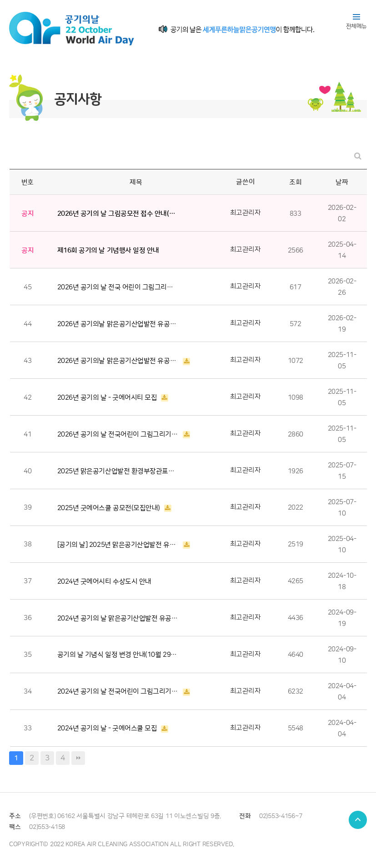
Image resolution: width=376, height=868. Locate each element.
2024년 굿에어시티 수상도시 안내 (104, 582)
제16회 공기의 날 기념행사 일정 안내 (108, 250)
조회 (295, 182)
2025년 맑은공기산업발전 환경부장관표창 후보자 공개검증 (118, 471)
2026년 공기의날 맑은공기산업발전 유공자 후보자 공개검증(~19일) (118, 324)
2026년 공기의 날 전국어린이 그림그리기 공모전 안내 (118, 434)
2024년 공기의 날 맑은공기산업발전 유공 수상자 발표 (118, 618)
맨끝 (78, 758)
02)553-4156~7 (281, 816)
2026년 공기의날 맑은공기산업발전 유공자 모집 (118, 361)
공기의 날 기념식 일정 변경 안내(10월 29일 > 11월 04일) (118, 655)
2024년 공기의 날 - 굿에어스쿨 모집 (107, 728)
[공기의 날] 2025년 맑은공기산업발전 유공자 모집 (118, 545)
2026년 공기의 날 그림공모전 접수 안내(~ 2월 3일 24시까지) (118, 214)
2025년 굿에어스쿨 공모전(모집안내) (109, 508)
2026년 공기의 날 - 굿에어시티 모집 (107, 398)
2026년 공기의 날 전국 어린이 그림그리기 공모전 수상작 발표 (118, 287)
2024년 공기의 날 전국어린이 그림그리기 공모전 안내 (118, 692)
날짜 (342, 182)
